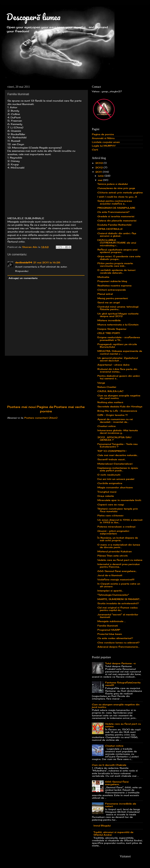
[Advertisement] (46, 380)
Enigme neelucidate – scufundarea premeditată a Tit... (119, 339)
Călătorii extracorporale (112, 290)
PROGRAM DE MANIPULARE (116, 208)
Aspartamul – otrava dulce (113, 365)
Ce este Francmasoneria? (113, 212)
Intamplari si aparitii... (110, 591)
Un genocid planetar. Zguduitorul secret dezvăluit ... (118, 359)
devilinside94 (24, 263)
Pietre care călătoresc (110, 516)
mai (100, 180)
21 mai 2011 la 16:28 (47, 263)
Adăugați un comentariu (23, 278)
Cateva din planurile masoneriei (117, 221)
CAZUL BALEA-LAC (110, 391)
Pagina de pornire (103, 134)
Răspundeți (22, 271)
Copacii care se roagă (111, 505)
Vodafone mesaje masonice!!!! (116, 580)
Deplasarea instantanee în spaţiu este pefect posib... (118, 469)
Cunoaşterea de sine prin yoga (116, 188)
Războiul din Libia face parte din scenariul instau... (117, 370)
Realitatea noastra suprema (114, 286)
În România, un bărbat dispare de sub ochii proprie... (118, 539)
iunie (101, 176)
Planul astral (105, 294)
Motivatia (103, 277)
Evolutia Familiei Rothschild (114, 225)
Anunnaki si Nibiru (103, 138)
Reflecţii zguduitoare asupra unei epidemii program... (118, 251)
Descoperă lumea (33, 17)
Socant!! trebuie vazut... (112, 459)
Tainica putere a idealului (113, 184)
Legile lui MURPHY (104, 146)
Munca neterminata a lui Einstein (118, 325)
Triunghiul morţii (107, 492)
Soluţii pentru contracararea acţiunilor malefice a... (115, 202)
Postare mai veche (69, 407)
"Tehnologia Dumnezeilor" (113, 595)
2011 (99, 172)
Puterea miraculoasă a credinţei (117, 527)
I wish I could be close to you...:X (117, 197)
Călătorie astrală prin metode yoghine (120, 193)
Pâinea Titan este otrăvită (113, 556)
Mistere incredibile (109, 320)
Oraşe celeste (106, 496)
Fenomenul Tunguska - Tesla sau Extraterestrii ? (117, 445)
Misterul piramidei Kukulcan (115, 551)
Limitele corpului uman (106, 142)
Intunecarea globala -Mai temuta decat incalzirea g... (118, 432)
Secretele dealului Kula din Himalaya (120, 407)
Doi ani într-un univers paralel (116, 479)
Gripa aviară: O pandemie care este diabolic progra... (119, 258)
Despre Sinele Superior (112, 329)
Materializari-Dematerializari (115, 464)
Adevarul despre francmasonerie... (118, 647)
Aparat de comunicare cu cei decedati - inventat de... (115, 421)
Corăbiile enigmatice (110, 483)
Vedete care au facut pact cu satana (120, 560)
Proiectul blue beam (110, 634)
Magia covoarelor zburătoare (115, 487)
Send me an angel (109, 303)
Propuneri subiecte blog (112, 281)
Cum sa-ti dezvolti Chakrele (109, 765)
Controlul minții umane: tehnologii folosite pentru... (118, 308)
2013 (99, 163)
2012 (99, 168)
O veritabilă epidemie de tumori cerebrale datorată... (116, 271)
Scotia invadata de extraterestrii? (118, 603)
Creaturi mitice (107, 426)
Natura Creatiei (107, 387)
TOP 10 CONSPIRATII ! (112, 451)
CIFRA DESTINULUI (110, 229)
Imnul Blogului (102, 826)
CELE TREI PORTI (109, 333)
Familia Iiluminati (108, 626)
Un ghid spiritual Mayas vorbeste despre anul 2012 (118, 315)
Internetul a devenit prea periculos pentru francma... (119, 565)
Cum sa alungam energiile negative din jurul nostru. (119, 397)
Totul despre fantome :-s (120, 663)
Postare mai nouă (22, 407)
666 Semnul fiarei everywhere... (117, 571)
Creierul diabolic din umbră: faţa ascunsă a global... (117, 235)
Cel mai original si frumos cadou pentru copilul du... (117, 609)
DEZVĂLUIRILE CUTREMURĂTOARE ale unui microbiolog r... (117, 243)
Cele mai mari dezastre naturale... (118, 455)
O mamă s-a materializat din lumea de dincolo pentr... (119, 546)
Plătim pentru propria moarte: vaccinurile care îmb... (115, 265)
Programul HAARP (109, 630)
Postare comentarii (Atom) (41, 418)
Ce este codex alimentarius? (115, 638)
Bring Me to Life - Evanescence (117, 411)
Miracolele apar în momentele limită (119, 500)
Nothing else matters (110, 402)
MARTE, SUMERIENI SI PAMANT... (119, 599)
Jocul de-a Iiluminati (110, 575)
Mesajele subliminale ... (112, 621)
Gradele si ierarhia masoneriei (116, 216)
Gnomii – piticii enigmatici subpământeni (113, 532)
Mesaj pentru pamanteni (113, 298)
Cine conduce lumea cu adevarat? (118, 643)
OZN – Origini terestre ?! (112, 415)
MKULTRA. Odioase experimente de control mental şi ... (120, 352)
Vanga (101, 383)
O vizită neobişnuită (109, 475)
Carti (95, 150)
